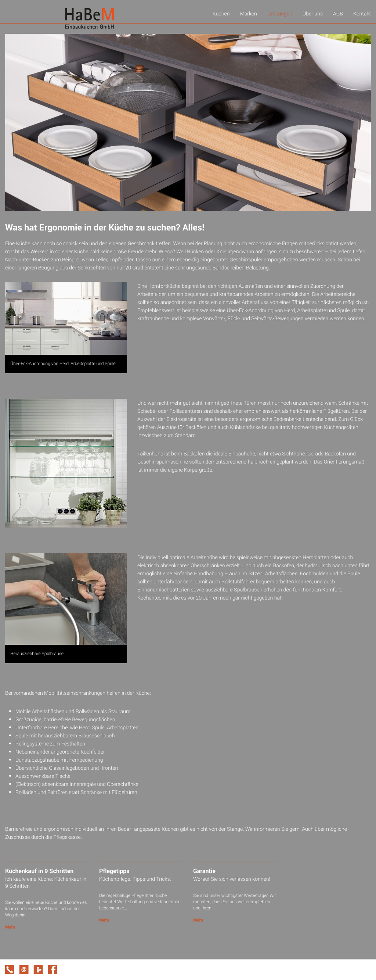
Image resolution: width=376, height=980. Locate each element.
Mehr (10, 927)
